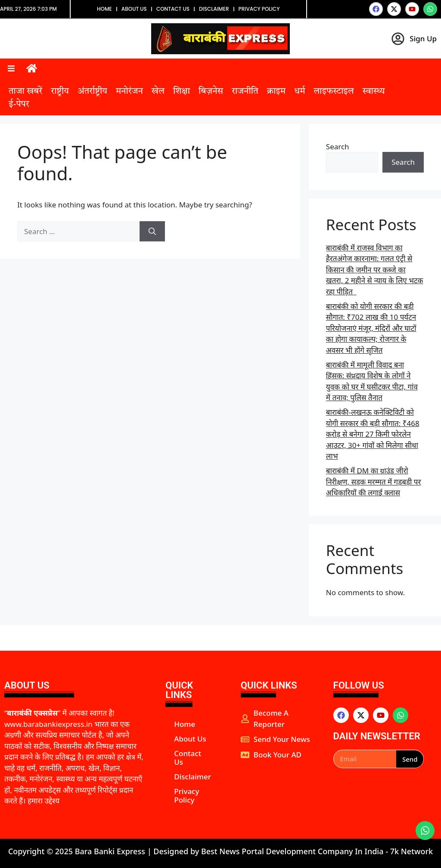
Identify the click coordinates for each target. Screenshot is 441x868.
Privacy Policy (259, 9)
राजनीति (245, 92)
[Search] (152, 232)
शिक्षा (182, 92)
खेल (158, 92)
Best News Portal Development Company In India (293, 851)
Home (104, 9)
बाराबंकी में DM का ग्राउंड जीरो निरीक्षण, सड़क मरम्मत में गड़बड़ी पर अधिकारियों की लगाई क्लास (374, 482)
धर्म (300, 92)
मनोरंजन (129, 92)
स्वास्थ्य (374, 92)
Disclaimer (214, 9)
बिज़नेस (211, 92)
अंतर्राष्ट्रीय (92, 92)
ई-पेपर (19, 105)
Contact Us (173, 9)
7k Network (411, 851)
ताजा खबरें (25, 92)
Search (338, 147)
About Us (134, 9)
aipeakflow (242, 769)
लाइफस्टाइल (334, 92)
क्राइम (276, 92)
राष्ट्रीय (60, 92)
